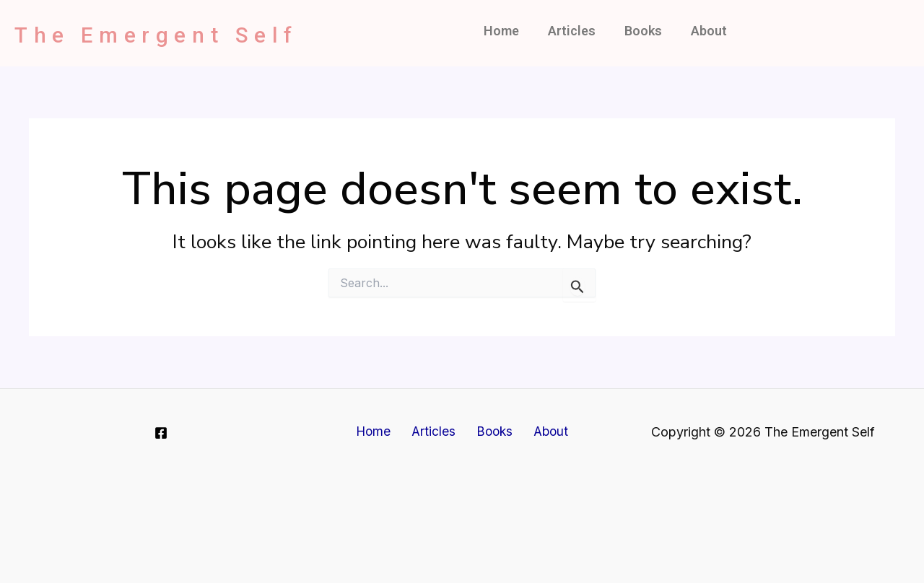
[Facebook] (161, 433)
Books (643, 31)
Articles (572, 31)
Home (501, 31)
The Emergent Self (188, 33)
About (709, 31)
